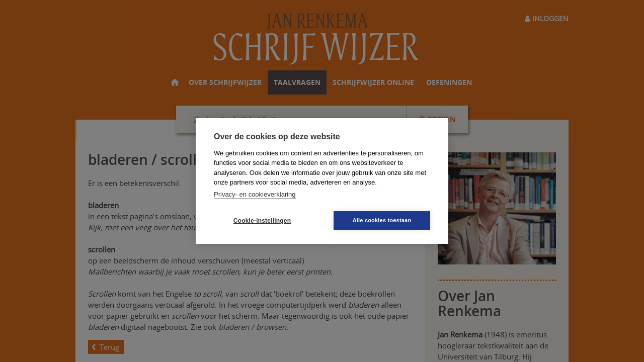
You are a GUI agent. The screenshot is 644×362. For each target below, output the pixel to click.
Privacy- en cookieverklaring (255, 194)
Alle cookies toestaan (382, 220)
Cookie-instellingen (262, 221)
